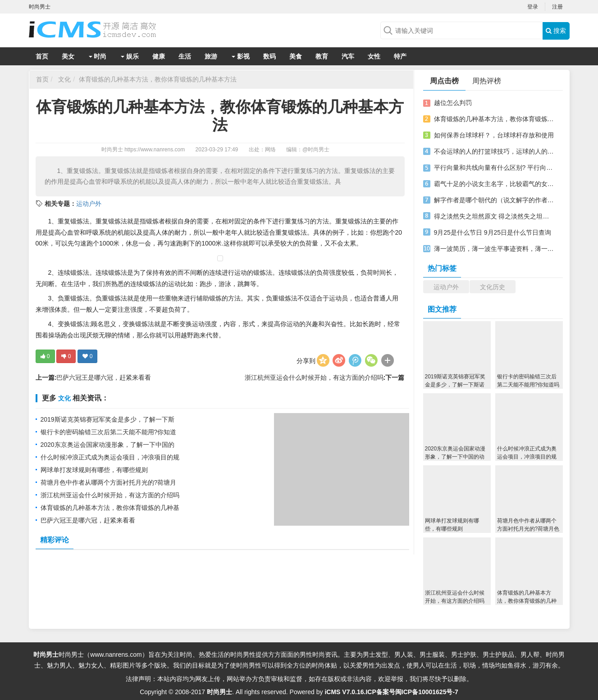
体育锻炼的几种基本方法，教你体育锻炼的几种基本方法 (158, 79)
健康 (159, 56)
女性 (374, 56)
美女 (68, 56)
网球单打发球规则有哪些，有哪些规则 (94, 470)
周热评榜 (487, 81)
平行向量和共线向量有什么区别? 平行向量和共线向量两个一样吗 (494, 168)
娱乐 (130, 56)
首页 (42, 56)
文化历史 (493, 287)
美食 (296, 56)
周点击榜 (444, 81)
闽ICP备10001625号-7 (427, 692)
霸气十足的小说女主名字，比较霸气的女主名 (494, 184)
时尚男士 (112, 150)
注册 (557, 7)
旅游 (211, 56)
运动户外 (89, 204)
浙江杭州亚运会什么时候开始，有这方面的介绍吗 (314, 377)
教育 (322, 56)
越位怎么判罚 (453, 103)
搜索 (556, 31)
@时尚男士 (316, 150)
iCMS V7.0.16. (345, 692)
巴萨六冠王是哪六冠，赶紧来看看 (104, 377)
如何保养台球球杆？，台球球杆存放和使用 (494, 135)
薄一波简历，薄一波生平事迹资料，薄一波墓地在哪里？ (494, 249)
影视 (241, 56)
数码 (269, 56)
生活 (185, 56)
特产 (400, 56)
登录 (533, 7)
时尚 (98, 56)
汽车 (348, 56)
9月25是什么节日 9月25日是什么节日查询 (493, 232)
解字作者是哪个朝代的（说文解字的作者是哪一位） (494, 200)
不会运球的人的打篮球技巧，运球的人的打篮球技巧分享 (494, 151)
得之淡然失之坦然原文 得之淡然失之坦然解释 (494, 216)
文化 (64, 79)
